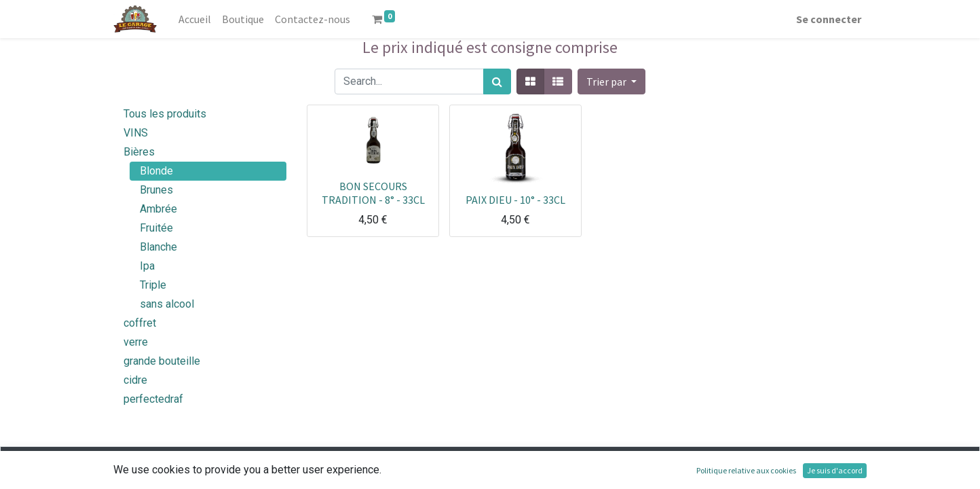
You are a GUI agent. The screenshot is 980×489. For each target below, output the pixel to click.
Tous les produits (165, 114)
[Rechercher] (497, 81)
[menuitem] (195, 19)
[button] (611, 81)
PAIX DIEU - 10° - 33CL (515, 200)
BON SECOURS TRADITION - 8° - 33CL (373, 193)
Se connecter (829, 19)
